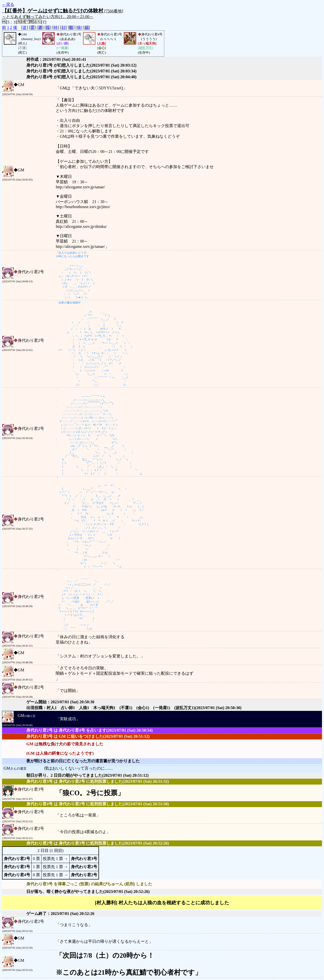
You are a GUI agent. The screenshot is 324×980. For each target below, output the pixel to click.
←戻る (8, 4)
